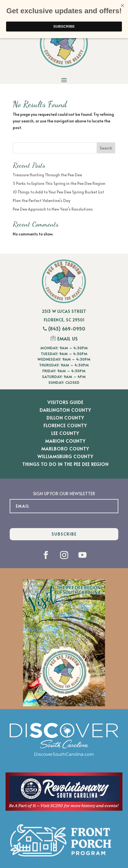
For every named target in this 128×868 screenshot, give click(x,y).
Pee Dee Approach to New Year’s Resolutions (53, 209)
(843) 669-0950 (67, 329)
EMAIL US (64, 339)
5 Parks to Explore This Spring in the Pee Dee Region (59, 183)
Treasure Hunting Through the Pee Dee (47, 175)
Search (106, 148)
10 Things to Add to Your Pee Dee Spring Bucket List (58, 192)
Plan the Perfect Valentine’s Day (42, 200)
